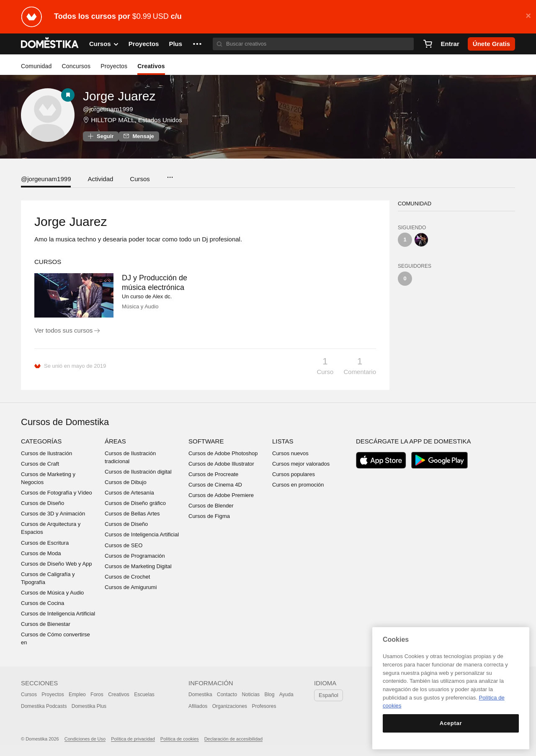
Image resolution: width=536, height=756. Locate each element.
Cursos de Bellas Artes (132, 514)
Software (206, 441)
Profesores (264, 706)
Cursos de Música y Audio (52, 593)
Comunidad (36, 66)
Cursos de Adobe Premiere (221, 495)
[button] (197, 44)
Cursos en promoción (298, 485)
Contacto (227, 694)
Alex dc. (162, 296)
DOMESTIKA (50, 44)
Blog (269, 694)
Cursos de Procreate (213, 474)
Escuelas (144, 694)
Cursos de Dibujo (126, 482)
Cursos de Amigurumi (131, 587)
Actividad (100, 179)
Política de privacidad (133, 739)
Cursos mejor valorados (301, 464)
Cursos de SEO (124, 545)
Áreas (115, 441)
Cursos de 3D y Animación (53, 514)
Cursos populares (294, 474)
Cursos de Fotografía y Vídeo (57, 493)
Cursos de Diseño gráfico (135, 503)
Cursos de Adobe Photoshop (223, 453)
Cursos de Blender (211, 506)
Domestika (200, 694)
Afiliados (198, 706)
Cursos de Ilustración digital (138, 472)
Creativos (151, 66)
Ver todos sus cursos (67, 330)
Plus (175, 44)
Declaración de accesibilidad (233, 739)
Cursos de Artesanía (129, 493)
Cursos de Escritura (45, 543)
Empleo (77, 694)
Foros (97, 694)
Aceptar (451, 723)
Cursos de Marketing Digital (138, 566)
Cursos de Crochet (127, 577)
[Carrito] (428, 44)
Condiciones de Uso (85, 739)
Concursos (76, 66)
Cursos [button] (104, 44)
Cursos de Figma (209, 516)
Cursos (140, 179)
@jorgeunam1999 (46, 179)
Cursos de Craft (40, 464)
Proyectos (144, 44)
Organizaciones (230, 706)
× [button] (528, 16)
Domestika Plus (89, 706)
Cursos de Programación (135, 556)
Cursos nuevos (290, 453)
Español (329, 695)
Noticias (251, 694)
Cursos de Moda (41, 553)
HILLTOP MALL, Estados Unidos (137, 120)
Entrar (450, 44)
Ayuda (286, 694)
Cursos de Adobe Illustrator (221, 464)
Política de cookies (180, 739)
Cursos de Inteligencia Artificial (58, 614)
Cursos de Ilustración (46, 453)
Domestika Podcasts (44, 706)
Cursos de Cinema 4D (215, 485)
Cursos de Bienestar (46, 624)
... (170, 175)
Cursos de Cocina (43, 603)
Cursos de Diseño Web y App (57, 564)
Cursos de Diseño (43, 503)
